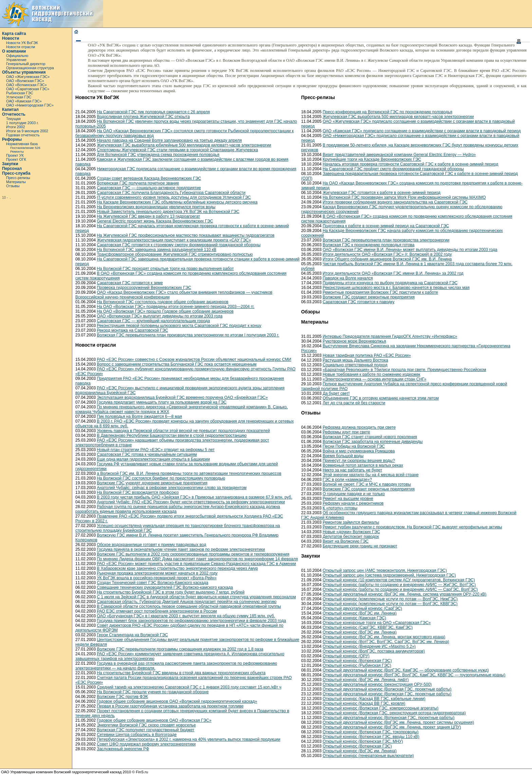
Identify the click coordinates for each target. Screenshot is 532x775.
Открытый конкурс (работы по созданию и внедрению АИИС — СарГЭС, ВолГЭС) (400, 589)
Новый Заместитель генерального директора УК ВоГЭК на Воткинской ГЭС (168, 212)
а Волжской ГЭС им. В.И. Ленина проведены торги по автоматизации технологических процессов (189, 473)
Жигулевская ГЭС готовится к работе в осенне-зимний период (382, 193)
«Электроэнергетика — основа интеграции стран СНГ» (375, 379)
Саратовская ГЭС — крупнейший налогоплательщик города (153, 321)
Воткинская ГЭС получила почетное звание (138, 183)
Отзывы (13, 186)
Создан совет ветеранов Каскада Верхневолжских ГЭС (149, 178)
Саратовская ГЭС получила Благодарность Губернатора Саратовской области (171, 193)
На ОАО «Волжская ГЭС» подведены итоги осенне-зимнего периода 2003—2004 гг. (176, 307)
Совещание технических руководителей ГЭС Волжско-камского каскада (165, 587)
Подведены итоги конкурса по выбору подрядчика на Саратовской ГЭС (390, 283)
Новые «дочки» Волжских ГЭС (351, 532)
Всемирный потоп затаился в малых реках (363, 465)
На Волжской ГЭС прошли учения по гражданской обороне (153, 692)
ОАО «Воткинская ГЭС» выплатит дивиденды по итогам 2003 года (159, 316)
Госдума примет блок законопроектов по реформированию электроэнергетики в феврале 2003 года (191, 621)
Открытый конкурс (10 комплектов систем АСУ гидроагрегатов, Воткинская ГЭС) (399, 580)
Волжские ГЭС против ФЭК (122, 697)
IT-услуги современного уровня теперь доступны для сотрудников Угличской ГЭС (174, 197)
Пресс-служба (16, 173)
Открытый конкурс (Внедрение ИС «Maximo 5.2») (369, 646)
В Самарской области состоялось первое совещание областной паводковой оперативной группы (189, 606)
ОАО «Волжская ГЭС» (25, 81)
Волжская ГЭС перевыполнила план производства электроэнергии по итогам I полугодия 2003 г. (188, 335)
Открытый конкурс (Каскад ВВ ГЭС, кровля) (364, 703)
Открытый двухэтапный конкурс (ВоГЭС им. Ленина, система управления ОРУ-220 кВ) (405, 594)
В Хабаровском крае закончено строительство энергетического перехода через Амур (177, 568)
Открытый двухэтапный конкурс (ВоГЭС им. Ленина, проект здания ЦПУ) (392, 727)
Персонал (12, 169)
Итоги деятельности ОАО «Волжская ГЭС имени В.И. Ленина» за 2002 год (393, 273)
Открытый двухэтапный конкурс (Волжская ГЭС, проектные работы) (387, 689)
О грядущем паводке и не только (354, 494)
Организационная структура (30, 68)
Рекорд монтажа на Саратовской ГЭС (132, 330)
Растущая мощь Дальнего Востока (355, 360)
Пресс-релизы (18, 178)
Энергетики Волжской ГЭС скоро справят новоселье (146, 725)
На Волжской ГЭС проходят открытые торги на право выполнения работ (165, 269)
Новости (11, 38)
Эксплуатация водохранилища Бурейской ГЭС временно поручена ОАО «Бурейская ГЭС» (182, 398)
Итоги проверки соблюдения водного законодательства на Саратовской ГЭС (395, 202)
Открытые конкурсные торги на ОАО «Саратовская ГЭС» (377, 623)
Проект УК (15, 155)
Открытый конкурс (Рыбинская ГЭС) (357, 665)
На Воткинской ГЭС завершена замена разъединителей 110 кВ (156, 250)
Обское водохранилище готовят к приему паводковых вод (151, 545)
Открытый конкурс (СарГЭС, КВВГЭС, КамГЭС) (368, 627)
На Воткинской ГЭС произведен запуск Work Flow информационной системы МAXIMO (404, 197)
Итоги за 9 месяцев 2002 (27, 131)
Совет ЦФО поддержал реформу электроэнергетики (146, 744)
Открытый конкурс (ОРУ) (346, 656)
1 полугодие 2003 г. (22, 123)
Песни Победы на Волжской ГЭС (354, 446)
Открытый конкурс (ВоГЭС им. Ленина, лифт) (366, 680)
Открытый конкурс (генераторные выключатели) (368, 756)
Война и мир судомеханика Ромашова (359, 451)
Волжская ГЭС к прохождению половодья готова (369, 245)
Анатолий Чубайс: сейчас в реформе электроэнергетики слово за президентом (172, 488)
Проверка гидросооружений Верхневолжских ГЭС (144, 288)
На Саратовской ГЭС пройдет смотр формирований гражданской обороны (393, 169)
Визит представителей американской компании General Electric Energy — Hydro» (399, 155)
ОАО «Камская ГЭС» (24, 101)
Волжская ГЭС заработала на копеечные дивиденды (373, 442)
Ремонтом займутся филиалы (351, 522)
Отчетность (14, 114)
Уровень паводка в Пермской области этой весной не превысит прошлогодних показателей (183, 431)
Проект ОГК (16, 159)
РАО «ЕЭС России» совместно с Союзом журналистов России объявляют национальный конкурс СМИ (194, 360)
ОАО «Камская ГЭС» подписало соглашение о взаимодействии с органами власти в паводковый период (422, 131)
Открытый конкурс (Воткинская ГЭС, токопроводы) (371, 732)
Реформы (12, 139)
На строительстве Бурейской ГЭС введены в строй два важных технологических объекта (181, 673)
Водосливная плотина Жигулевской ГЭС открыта (143, 117)
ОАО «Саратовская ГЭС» (28, 89)
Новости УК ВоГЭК (22, 43)
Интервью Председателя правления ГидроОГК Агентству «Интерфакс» (390, 336)
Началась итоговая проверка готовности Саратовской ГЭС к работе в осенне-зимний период (411, 164)
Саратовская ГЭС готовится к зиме (130, 283)
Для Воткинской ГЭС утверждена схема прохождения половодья (158, 155)
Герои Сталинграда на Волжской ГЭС (132, 635)
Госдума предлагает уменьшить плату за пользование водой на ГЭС (161, 402)
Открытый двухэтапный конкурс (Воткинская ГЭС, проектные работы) (389, 718)
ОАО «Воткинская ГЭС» (26, 85)
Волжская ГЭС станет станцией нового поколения (370, 437)
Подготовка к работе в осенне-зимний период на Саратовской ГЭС (386, 226)
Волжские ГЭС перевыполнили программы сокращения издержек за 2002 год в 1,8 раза (180, 649)
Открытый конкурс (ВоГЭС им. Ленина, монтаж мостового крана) (384, 637)
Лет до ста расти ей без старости (354, 403)
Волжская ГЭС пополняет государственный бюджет (145, 730)
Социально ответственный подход (355, 365)
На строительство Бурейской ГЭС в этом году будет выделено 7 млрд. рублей (170, 592)
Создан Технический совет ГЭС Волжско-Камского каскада (152, 583)
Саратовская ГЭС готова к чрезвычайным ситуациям (147, 454)
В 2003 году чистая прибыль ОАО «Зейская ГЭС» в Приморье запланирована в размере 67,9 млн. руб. (194, 497)
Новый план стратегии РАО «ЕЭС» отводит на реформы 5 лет (156, 450)
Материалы (16, 182)
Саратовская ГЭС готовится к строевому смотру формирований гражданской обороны (178, 245)
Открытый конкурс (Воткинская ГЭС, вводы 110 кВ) (371, 737)
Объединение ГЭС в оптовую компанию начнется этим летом (381, 398)
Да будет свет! (336, 393)
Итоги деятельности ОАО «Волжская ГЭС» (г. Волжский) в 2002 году (387, 254)
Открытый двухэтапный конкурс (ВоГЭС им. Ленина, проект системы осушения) (398, 722)
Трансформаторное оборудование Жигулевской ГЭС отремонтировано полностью (175, 254)
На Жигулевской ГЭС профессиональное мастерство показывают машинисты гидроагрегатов (185, 235)
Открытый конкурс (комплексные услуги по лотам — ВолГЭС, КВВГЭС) (390, 604)
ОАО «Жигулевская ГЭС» (28, 77)
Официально (17, 56)
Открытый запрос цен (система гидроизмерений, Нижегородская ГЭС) (389, 575)
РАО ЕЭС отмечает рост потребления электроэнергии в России (157, 611)
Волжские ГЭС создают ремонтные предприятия (369, 297)
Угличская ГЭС (19, 97)
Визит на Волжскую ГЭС (346, 541)
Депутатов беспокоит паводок (351, 537)
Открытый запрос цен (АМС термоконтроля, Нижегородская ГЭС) (385, 570)
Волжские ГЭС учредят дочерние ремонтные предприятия (152, 483)
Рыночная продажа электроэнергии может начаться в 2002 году (157, 573)
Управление (16, 60)
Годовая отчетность (23, 135)
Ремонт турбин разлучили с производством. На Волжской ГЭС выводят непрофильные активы (412, 527)
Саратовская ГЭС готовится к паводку (359, 302)
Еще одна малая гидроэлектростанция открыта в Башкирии (153, 459)
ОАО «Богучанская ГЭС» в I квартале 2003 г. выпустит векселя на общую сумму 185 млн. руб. (186, 616)
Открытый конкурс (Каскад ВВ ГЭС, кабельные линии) (374, 699)
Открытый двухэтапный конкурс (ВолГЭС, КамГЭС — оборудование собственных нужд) (406, 670)
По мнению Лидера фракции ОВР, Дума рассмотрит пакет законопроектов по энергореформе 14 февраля (197, 559)
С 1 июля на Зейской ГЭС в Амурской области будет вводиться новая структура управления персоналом (196, 597)
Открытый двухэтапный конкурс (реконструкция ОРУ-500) (377, 684)
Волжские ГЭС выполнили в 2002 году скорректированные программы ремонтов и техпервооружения (193, 554)
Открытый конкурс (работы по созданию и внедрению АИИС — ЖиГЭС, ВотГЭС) (399, 585)
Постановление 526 (25, 148)
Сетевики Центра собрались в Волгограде (137, 735)
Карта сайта (14, 34)
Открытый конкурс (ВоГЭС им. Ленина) (360, 613)
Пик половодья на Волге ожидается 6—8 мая (139, 416)
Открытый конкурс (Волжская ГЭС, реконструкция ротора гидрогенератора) (394, 713)
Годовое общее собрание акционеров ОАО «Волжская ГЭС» (154, 720)
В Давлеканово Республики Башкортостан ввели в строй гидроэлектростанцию (172, 435)
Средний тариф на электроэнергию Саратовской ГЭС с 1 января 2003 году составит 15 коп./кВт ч (189, 687)
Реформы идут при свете (346, 432)
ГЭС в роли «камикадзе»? (347, 480)
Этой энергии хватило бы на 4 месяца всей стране (371, 475)
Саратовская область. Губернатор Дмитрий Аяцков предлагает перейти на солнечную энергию (186, 602)
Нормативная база (22, 144)
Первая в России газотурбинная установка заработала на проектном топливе (170, 706)
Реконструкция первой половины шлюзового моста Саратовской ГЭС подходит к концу (179, 326)
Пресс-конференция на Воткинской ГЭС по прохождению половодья (387, 112)
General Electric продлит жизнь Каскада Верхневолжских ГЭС (155, 221)
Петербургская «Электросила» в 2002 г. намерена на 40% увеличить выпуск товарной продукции (188, 739)
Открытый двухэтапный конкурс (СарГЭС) (362, 608)
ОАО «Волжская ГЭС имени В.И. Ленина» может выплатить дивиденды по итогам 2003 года (410, 250)
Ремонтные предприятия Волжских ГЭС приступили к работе (380, 292)
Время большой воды (343, 456)
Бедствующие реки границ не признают (360, 546)
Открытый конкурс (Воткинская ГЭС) (357, 661)
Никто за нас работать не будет (352, 470)
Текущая (13, 119)
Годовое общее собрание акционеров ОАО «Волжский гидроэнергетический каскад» (177, 701)
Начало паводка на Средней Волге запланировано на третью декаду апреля (169, 140)
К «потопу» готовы (340, 508)
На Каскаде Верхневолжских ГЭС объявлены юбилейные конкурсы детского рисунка (177, 202)
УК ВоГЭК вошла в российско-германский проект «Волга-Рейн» (157, 578)
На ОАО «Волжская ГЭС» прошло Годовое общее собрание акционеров (165, 311)
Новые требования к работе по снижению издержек (372, 374)
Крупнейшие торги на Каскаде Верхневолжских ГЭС (372, 159)
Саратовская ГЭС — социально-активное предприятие (149, 188)
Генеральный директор (26, 64)
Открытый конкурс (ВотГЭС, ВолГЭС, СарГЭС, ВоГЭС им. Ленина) (386, 642)
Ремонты (17, 151)
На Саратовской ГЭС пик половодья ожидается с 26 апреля (153, 112)
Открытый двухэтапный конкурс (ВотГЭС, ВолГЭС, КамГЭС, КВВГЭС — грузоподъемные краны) (414, 675)
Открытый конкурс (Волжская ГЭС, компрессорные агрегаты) (381, 708)
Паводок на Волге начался (348, 278)
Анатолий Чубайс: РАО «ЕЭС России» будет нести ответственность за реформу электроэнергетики (191, 502)
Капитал (10, 110)
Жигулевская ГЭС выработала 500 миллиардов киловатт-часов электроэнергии (398, 117)
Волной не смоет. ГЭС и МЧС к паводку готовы (367, 484)
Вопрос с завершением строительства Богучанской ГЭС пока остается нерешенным (177, 364)
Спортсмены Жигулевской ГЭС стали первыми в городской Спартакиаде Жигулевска (177, 150)
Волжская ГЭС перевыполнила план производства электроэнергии (386, 240)
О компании (14, 51)
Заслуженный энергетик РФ (123, 749)
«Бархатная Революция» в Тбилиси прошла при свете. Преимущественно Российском (404, 370)
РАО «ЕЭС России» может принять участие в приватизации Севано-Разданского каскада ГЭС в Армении (196, 564)
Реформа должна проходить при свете (359, 427)
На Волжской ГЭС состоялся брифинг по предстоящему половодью (161, 478)
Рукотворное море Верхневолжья (354, 341)
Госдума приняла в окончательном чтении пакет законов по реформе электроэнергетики (181, 549)
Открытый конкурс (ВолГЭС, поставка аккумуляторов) (374, 651)
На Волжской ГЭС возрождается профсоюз (138, 492)
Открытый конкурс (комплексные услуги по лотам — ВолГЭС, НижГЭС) (390, 599)
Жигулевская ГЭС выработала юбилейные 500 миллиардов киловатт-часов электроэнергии (184, 145)
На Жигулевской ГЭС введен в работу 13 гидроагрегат (148, 216)
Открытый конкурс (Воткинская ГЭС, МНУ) (363, 741)
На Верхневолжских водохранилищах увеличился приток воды (156, 207)
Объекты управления (24, 72)
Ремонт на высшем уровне (348, 499)
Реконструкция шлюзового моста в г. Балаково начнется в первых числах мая (396, 288)
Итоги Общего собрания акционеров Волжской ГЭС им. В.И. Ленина (387, 259)
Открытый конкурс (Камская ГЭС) (354, 618)
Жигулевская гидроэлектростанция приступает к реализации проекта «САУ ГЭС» (174, 240)
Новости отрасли (21, 47)
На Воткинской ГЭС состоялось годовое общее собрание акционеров (163, 302)
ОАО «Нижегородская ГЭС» (30, 105)
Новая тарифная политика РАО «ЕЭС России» (367, 355)
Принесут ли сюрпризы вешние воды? (359, 461)
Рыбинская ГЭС (20, 93)
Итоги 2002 (16, 127)
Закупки (10, 164)
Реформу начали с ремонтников (353, 503)
